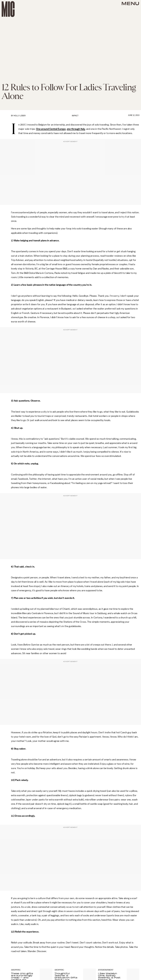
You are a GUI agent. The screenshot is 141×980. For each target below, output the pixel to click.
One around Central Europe (51, 129)
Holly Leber (20, 116)
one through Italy (76, 129)
